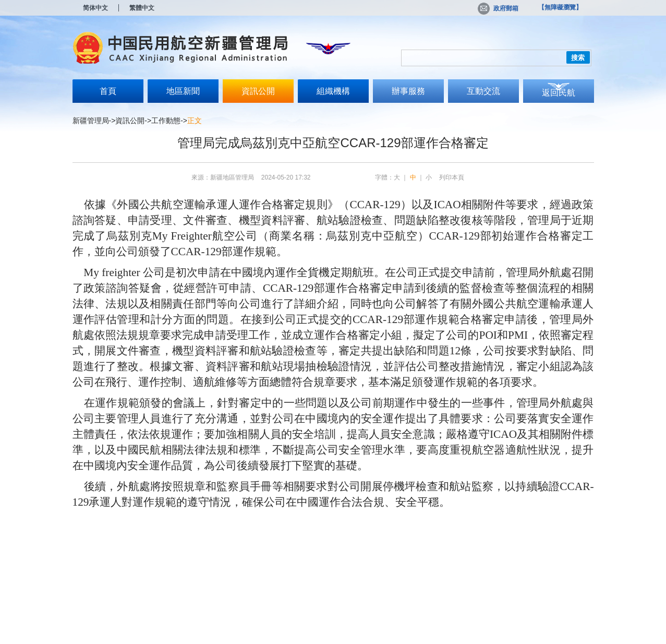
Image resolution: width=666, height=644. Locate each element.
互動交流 (483, 91)
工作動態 (166, 121)
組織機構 (333, 91)
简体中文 (95, 8)
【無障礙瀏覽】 (560, 7)
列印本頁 (452, 177)
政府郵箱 (498, 8)
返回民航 (559, 93)
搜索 (578, 58)
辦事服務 (408, 91)
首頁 (108, 91)
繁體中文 (142, 8)
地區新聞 (183, 91)
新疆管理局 (91, 121)
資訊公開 (258, 91)
